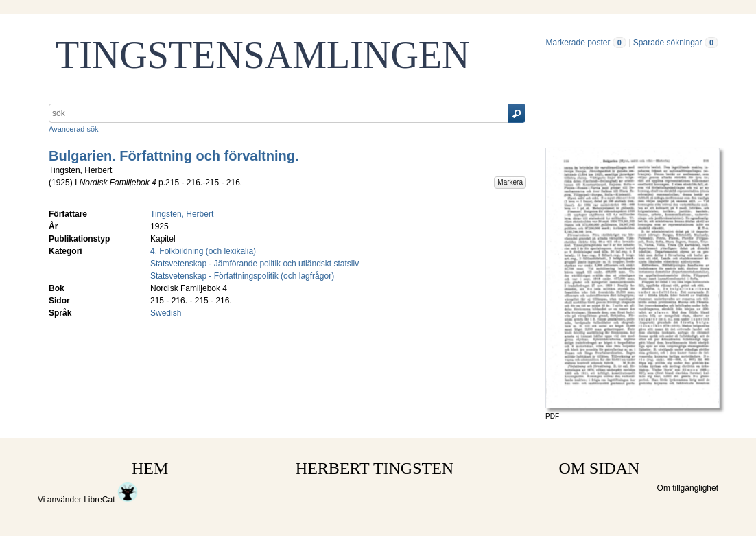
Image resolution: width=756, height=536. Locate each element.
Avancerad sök (74, 129)
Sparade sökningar (668, 43)
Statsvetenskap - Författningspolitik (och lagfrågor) (242, 276)
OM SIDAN (599, 468)
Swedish (166, 313)
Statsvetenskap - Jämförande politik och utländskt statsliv (255, 264)
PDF (552, 416)
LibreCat (111, 500)
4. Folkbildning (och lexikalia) (203, 251)
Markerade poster (578, 43)
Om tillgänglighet (688, 488)
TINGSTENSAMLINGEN (263, 55)
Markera (510, 182)
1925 (61, 183)
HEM (150, 468)
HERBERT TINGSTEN (375, 468)
